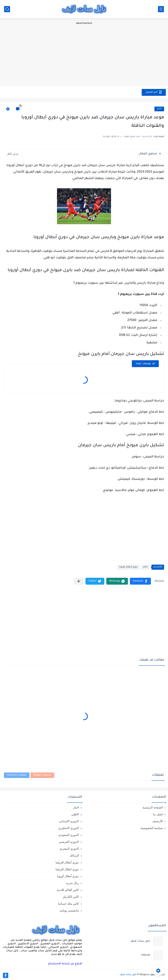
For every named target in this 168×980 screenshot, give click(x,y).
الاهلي (75, 814)
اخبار (159, 109)
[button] (140, 581)
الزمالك (74, 855)
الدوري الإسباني (69, 821)
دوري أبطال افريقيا (67, 862)
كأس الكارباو (71, 897)
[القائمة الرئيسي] (161, 9)
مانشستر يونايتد (69, 910)
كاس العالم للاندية (68, 890)
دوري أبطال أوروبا (128, 567)
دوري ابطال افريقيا (67, 869)
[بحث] (7, 9)
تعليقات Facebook (17, 775)
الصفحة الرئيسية (153, 807)
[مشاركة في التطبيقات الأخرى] (79, 581)
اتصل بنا (158, 814)
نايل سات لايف (128, 975)
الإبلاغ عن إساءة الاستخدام (65, 964)
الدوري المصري (69, 849)
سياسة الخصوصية (152, 828)
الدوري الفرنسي (69, 842)
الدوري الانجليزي (69, 828)
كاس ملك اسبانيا (68, 904)
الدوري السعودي (69, 835)
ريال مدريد (72, 883)
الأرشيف (158, 821)
